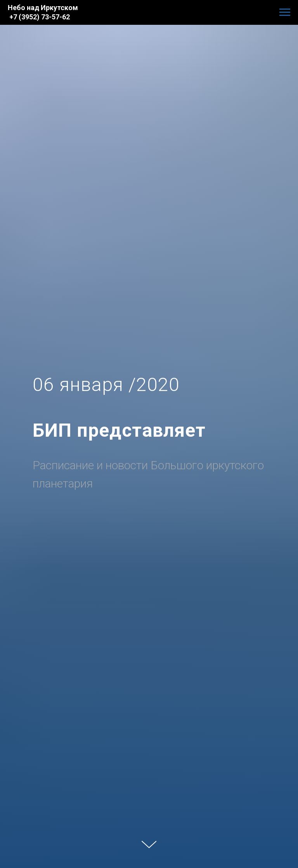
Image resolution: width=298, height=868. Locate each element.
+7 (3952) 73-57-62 (40, 17)
